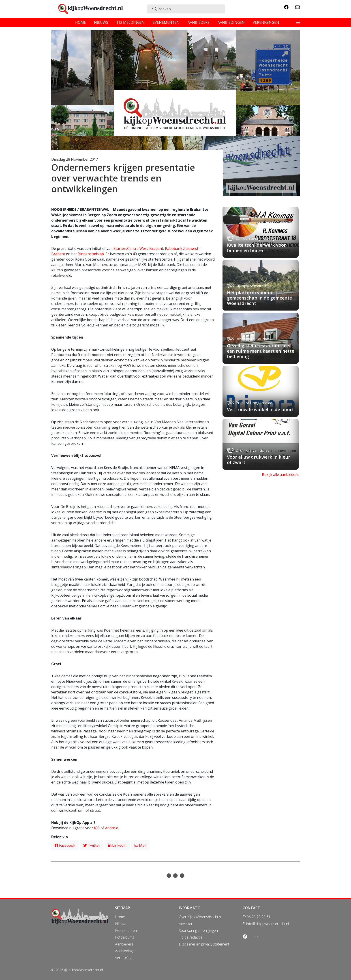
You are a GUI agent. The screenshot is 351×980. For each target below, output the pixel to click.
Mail (140, 845)
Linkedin (117, 845)
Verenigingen (125, 958)
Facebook (65, 845)
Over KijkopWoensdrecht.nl (200, 917)
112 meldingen (130, 22)
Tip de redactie (191, 937)
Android (112, 828)
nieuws (101, 22)
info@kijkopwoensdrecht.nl (268, 924)
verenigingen (266, 22)
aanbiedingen (231, 22)
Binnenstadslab (91, 254)
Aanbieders (124, 944)
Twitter (92, 845)
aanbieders (199, 22)
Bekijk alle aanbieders (280, 475)
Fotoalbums (125, 937)
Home (120, 917)
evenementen (166, 22)
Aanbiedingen (126, 951)
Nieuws (121, 924)
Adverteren (188, 924)
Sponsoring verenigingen (198, 930)
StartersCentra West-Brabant (138, 248)
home (81, 22)
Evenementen (126, 930)
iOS (97, 828)
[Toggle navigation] (298, 22)
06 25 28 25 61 (259, 917)
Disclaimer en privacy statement (204, 944)
